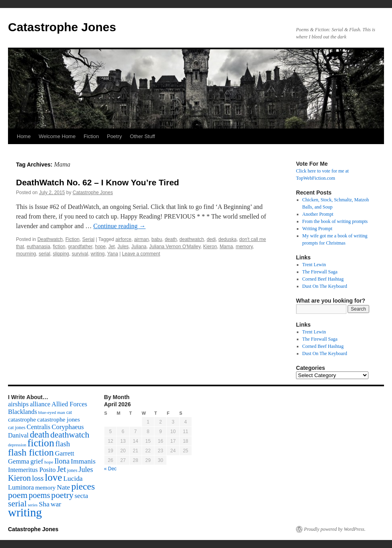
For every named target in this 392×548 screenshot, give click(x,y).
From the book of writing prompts (335, 221)
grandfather (80, 247)
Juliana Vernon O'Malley (175, 247)
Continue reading (119, 226)
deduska (227, 239)
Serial (88, 239)
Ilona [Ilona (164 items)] (62, 461)
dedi (211, 239)
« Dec (110, 469)
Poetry (114, 136)
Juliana (139, 247)
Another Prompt (318, 214)
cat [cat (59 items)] (69, 412)
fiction (59, 247)
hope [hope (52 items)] (49, 462)
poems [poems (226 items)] (39, 495)
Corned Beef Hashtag (323, 279)
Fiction (91, 136)
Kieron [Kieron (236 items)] (19, 478)
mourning (26, 254)
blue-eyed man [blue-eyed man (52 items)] (51, 412)
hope (101, 247)
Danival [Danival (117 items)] (18, 435)
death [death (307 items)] (40, 435)
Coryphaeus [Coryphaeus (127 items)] (68, 427)
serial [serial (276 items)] (17, 504)
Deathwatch (50, 239)
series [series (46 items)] (33, 505)
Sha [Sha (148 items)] (44, 504)
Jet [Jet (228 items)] (61, 469)
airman (141, 239)
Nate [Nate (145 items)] (63, 487)
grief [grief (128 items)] (37, 461)
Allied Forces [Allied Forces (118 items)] (69, 404)
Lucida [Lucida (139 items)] (73, 478)
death (171, 239)
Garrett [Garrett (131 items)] (64, 453)
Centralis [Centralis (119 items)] (39, 427)
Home (24, 136)
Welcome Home (57, 136)
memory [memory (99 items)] (45, 487)
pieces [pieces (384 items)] (83, 486)
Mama (226, 247)
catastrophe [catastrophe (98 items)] (22, 419)
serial (45, 254)
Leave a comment (141, 254)
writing (98, 254)
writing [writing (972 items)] (25, 512)
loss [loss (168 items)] (38, 478)
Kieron (210, 247)
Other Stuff (143, 136)
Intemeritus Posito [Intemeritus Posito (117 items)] (32, 470)
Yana (113, 254)
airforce (123, 239)
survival (80, 254)
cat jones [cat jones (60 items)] (17, 428)
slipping (61, 254)
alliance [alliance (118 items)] (40, 404)
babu (157, 239)
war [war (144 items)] (56, 504)
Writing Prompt (317, 229)
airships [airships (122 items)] (18, 404)
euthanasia (39, 247)
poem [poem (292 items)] (18, 495)
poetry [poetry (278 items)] (62, 495)
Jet (112, 247)
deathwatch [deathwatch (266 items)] (70, 435)
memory (244, 247)
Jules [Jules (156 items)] (86, 470)
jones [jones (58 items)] (72, 470)
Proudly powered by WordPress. (335, 529)
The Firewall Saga (320, 272)
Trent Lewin (314, 265)
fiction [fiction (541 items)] (41, 443)
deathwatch (192, 239)
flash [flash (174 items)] (63, 444)
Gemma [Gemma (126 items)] (19, 461)
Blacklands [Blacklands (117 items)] (22, 412)
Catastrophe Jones (62, 27)
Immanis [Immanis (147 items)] (83, 461)
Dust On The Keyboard (325, 286)
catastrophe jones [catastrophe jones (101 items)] (59, 419)
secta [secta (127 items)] (82, 496)
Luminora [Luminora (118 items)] (21, 487)
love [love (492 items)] (53, 477)
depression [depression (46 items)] (17, 445)
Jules (123, 247)
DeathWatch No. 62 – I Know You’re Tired (98, 182)
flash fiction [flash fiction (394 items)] (31, 452)
